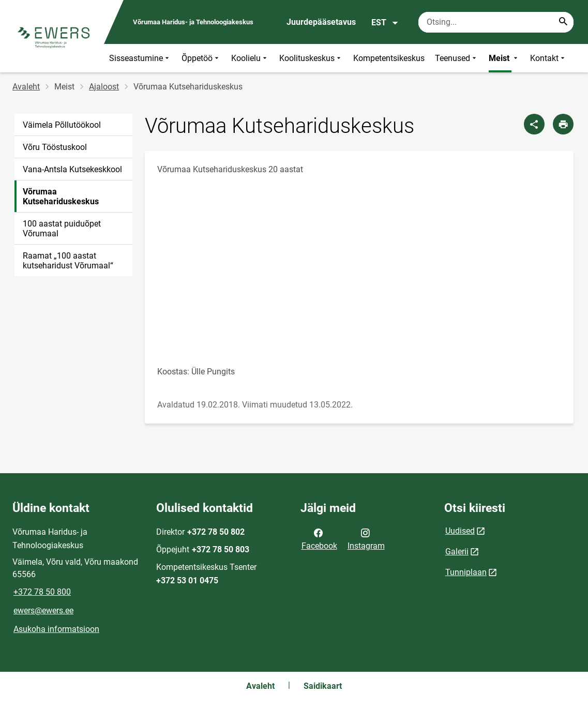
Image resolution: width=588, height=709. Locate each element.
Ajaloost (104, 87)
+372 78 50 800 (42, 592)
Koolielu (250, 58)
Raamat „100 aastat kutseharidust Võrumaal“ (68, 261)
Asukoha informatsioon (56, 629)
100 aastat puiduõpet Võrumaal (62, 229)
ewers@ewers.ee (43, 610)
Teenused (457, 58)
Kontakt (548, 58)
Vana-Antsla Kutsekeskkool (72, 169)
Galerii (457, 552)
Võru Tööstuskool (55, 147)
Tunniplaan (466, 572)
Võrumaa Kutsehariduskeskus (61, 197)
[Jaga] (534, 124)
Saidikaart (323, 686)
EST (385, 23)
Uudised (460, 531)
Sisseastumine (140, 58)
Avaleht (26, 87)
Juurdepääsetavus (321, 22)
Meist (504, 58)
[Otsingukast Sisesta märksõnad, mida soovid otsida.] (496, 22)
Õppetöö (201, 58)
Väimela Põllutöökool (62, 125)
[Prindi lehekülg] (563, 124)
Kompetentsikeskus (389, 58)
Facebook (319, 538)
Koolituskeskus (311, 58)
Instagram (366, 538)
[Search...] (563, 22)
